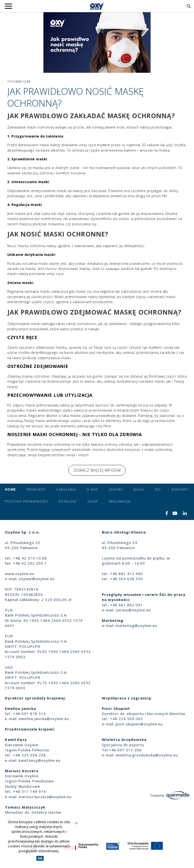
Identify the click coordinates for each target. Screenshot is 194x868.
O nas (92, 489)
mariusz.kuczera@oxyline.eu (45, 797)
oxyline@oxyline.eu (37, 579)
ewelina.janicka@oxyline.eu (44, 719)
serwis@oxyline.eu (133, 610)
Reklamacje (120, 501)
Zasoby (116, 489)
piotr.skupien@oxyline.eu (139, 724)
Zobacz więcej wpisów (97, 470)
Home (10, 489)
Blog (139, 489)
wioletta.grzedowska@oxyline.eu (147, 755)
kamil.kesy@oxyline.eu (40, 760)
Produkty (36, 489)
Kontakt (180, 489)
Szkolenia (66, 489)
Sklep (93, 501)
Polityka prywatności (27, 501)
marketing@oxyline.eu (136, 625)
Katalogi (68, 501)
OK (40, 858)
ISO (158, 489)
